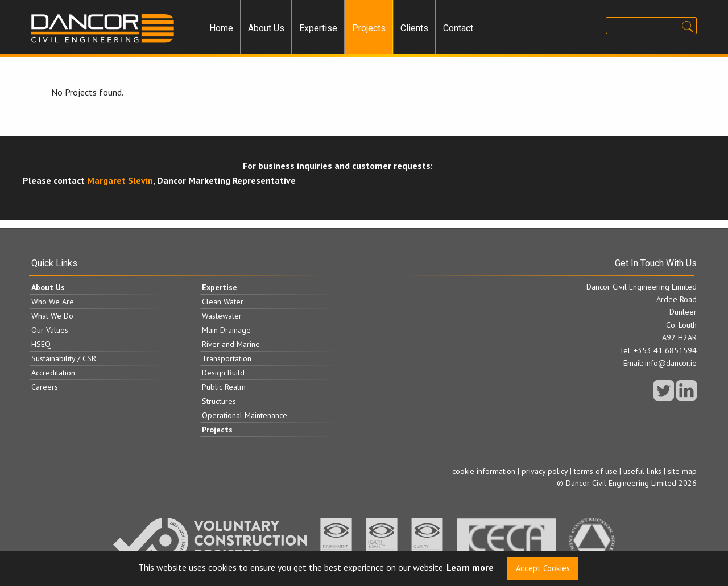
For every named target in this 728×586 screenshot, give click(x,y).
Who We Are (53, 302)
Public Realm (224, 387)
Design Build (223, 373)
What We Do (52, 316)
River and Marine (231, 344)
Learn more (470, 568)
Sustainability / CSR (64, 358)
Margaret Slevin (120, 180)
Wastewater (222, 316)
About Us (266, 28)
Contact (458, 28)
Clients (414, 28)
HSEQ (41, 344)
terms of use (595, 471)
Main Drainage (226, 330)
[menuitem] (221, 28)
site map (682, 471)
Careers (45, 387)
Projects (369, 28)
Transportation (227, 358)
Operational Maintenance (245, 415)
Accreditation (53, 373)
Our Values (50, 330)
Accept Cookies (543, 568)
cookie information (484, 471)
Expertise (318, 28)
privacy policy (545, 471)
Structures (219, 401)
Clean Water (223, 302)
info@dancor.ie (671, 363)
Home (221, 28)
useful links (642, 471)
